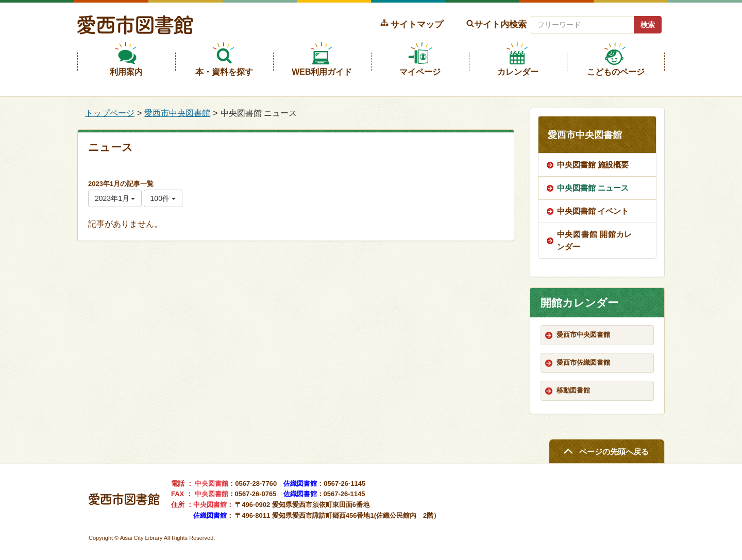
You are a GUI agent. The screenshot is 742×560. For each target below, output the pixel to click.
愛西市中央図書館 (177, 113)
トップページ (110, 113)
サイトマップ (417, 24)
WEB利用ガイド (322, 72)
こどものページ (616, 72)
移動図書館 (573, 390)
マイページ (420, 72)
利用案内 (126, 72)
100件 (163, 198)
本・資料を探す (224, 72)
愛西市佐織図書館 (583, 362)
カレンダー (518, 72)
